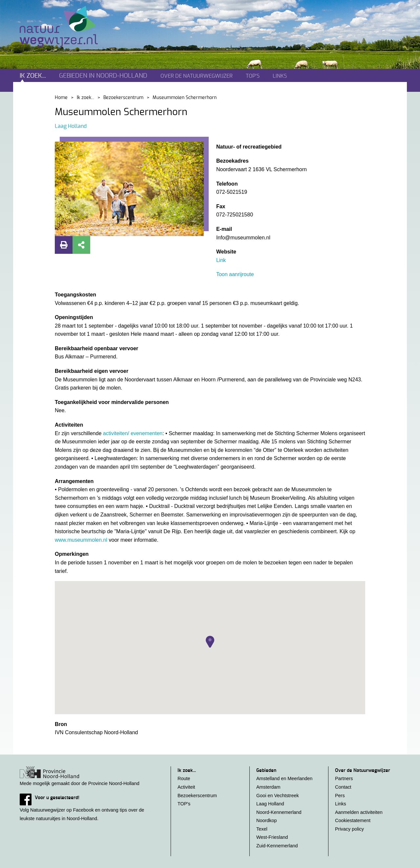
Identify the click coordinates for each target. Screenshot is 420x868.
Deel (81, 245)
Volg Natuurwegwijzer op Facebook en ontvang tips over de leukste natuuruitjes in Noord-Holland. (89, 807)
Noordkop (266, 820)
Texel (262, 829)
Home (61, 98)
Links (280, 76)
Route (184, 778)
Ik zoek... (33, 76)
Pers (340, 796)
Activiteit (186, 787)
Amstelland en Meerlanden (284, 778)
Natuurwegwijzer (65, 27)
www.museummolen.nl (81, 540)
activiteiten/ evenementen (133, 433)
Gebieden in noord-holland (103, 76)
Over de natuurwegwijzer (197, 76)
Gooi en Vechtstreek (278, 796)
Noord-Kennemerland (279, 812)
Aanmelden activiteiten (359, 812)
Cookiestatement (353, 820)
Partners (344, 778)
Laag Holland (71, 126)
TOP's (253, 76)
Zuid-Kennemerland (277, 846)
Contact (343, 787)
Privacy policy (349, 829)
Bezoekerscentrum (123, 98)
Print (64, 245)
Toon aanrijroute (235, 274)
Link (221, 260)
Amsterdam (268, 787)
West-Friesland (272, 837)
